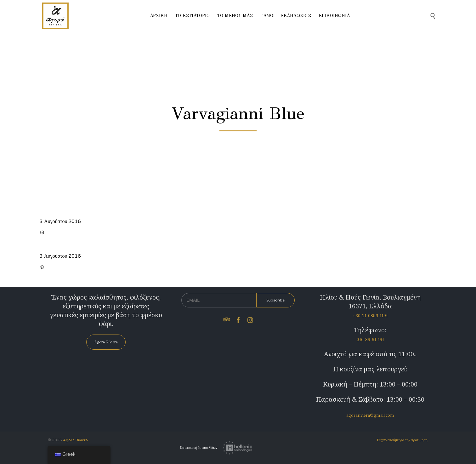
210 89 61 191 (370, 340)
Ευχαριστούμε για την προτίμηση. (403, 440)
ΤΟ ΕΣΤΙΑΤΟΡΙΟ (192, 16)
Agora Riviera (75, 440)
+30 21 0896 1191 (370, 316)
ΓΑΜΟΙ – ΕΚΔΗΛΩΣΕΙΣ (286, 16)
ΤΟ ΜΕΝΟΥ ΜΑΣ (235, 16)
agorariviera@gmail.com (370, 415)
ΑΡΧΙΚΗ (159, 16)
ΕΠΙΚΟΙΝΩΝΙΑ (334, 16)
